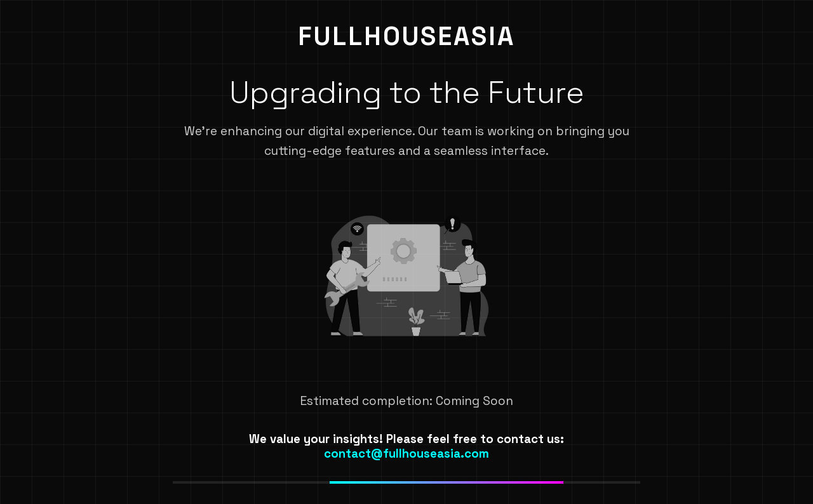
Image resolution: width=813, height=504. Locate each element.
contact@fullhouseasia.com (406, 454)
